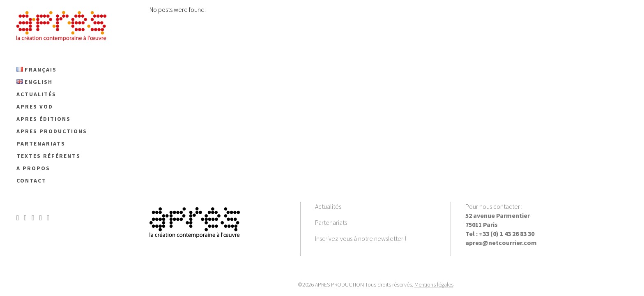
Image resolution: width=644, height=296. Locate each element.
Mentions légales (434, 284)
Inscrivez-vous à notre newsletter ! (361, 238)
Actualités (328, 206)
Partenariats (331, 222)
